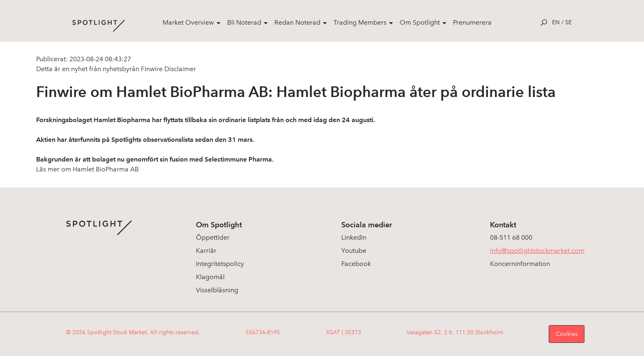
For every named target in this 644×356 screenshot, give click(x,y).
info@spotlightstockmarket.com (537, 251)
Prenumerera (472, 22)
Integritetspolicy (220, 264)
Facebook (356, 264)
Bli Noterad (244, 22)
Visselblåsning (217, 290)
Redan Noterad (297, 22)
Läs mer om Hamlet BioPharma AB (87, 169)
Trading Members (360, 22)
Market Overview (188, 22)
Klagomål (210, 277)
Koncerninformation (520, 264)
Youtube (354, 251)
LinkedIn (354, 237)
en (556, 22)
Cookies (567, 334)
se (568, 22)
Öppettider (213, 237)
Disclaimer (179, 69)
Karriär (206, 251)
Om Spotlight (420, 22)
